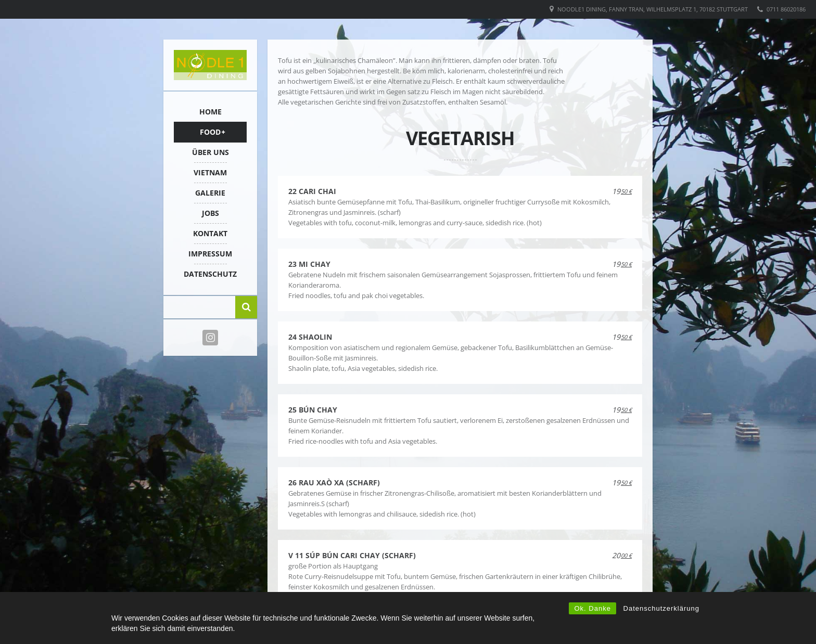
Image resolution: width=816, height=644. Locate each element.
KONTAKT (210, 233)
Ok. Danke (592, 608)
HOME (211, 112)
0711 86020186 (786, 9)
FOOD (210, 132)
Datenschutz (210, 274)
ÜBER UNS (211, 152)
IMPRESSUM (210, 254)
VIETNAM (210, 172)
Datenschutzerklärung (661, 608)
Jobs (211, 213)
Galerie (210, 193)
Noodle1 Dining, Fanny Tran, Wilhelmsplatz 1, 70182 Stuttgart (653, 9)
